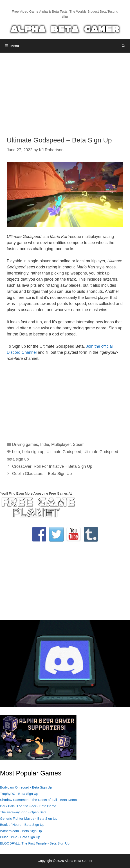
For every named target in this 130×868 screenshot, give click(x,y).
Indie (45, 444)
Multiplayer (61, 444)
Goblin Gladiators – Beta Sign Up (42, 474)
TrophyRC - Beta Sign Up (19, 794)
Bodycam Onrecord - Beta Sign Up (26, 787)
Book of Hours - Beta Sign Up (22, 825)
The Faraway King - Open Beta (23, 812)
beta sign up (33, 452)
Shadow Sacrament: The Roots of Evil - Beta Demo (38, 800)
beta (16, 452)
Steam (79, 444)
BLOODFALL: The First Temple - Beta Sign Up (35, 843)
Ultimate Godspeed (64, 452)
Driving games (25, 444)
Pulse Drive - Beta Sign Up (20, 837)
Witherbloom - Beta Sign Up (21, 831)
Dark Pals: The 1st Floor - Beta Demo (28, 806)
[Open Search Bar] (123, 46)
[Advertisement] (65, 91)
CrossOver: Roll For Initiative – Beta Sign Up (52, 466)
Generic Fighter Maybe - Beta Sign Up (29, 818)
